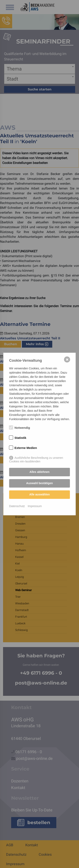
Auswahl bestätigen (39, 483)
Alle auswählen (39, 494)
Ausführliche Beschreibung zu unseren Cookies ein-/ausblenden (36, 458)
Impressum (35, 506)
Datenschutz (17, 506)
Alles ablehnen (40, 472)
